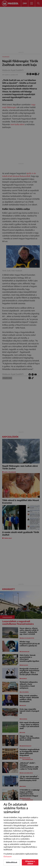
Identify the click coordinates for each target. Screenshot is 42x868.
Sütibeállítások (12, 862)
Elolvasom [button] (8, 856)
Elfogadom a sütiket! (30, 862)
